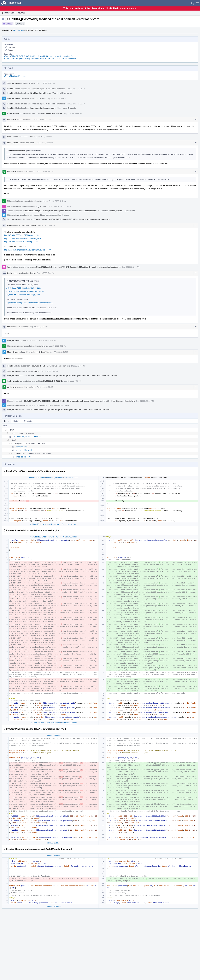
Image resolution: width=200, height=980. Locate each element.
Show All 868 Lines (53, 524)
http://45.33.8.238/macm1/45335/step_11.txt (23, 238)
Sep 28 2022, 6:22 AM (46, 225)
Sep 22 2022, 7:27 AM (42, 120)
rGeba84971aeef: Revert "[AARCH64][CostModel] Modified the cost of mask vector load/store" (78, 267)
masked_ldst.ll (22, 447)
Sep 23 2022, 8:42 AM (45, 172)
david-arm (12, 47)
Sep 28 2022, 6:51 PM (47, 341)
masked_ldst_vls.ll (24, 450)
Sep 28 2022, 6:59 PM (59, 352)
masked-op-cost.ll (24, 457)
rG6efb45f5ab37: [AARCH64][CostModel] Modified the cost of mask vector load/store (40, 56)
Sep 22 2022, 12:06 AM (73, 114)
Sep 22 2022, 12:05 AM (46, 83)
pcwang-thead (38, 366)
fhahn (10, 50)
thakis (10, 225)
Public (21, 24)
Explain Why (130, 211)
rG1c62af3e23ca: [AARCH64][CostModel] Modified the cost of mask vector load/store (40, 58)
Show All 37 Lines (54, 906)
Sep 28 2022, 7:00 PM (50, 371)
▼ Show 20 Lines (71, 478)
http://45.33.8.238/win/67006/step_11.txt (21, 242)
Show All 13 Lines (54, 735)
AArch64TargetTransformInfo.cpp (28, 437)
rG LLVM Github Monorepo (16, 76)
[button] (198, 3)
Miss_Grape (19, 30)
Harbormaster (13, 113)
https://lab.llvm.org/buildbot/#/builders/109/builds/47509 (27, 250)
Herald (10, 89)
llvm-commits (36, 108)
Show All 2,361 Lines (54, 478)
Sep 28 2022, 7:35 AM (131, 267)
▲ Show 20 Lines (37, 524)
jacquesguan (49, 108)
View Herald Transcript (56, 89)
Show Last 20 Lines (69, 524)
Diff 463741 (44, 352)
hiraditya (34, 93)
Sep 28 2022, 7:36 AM (46, 273)
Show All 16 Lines (54, 843)
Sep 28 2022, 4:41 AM (62, 207)
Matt (9, 137)
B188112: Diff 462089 (53, 113)
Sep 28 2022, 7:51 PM (73, 381)
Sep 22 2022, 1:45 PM (43, 137)
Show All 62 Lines (53, 723)
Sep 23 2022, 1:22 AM (44, 143)
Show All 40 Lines (54, 855)
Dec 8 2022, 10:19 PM (145, 401)
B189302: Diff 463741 (53, 381)
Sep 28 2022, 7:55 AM (39, 327)
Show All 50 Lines (54, 537)
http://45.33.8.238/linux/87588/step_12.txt (22, 235)
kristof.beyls (45, 93)
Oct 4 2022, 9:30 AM (45, 387)
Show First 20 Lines (37, 478)
